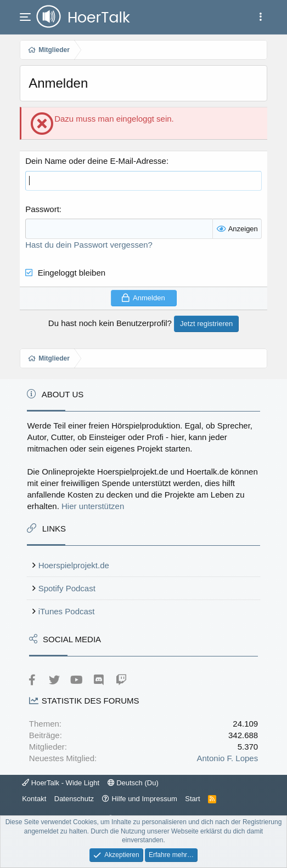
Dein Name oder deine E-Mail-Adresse (96, 161)
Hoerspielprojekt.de (74, 565)
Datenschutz (74, 799)
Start (192, 799)
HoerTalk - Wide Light (61, 783)
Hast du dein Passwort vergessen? (89, 245)
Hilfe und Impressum (145, 799)
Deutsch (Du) (133, 783)
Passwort (42, 209)
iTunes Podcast (67, 611)
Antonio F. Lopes (227, 758)
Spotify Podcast (67, 588)
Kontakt (34, 799)
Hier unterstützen (93, 506)
